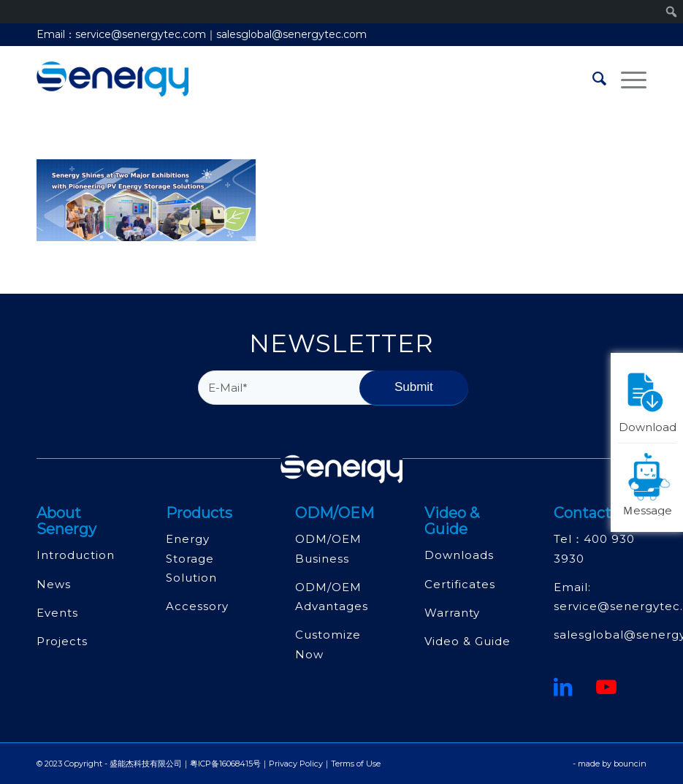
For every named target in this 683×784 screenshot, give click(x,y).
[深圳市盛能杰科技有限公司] (112, 79)
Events (57, 613)
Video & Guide (468, 641)
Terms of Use (356, 764)
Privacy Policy (296, 764)
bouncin (630, 764)
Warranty (452, 613)
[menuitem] (592, 79)
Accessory (197, 606)
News (54, 584)
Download (648, 399)
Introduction (76, 555)
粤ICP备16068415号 (225, 764)
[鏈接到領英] (563, 687)
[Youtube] (607, 687)
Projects (62, 641)
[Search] (592, 79)
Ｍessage (649, 483)
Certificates (460, 584)
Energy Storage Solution (191, 558)
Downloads (459, 555)
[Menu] (626, 79)
